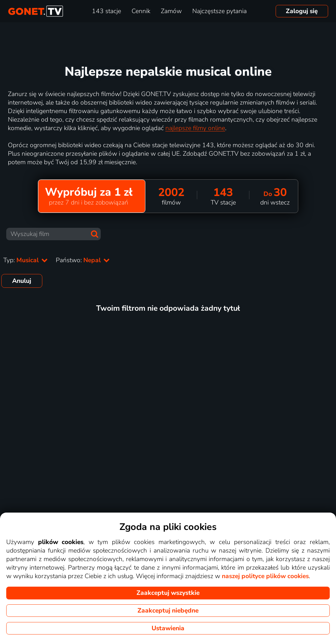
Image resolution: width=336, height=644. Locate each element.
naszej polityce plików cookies (265, 576)
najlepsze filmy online (195, 128)
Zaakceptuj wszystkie (168, 593)
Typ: (26, 260)
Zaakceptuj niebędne (168, 611)
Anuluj (22, 281)
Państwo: (83, 260)
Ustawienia (168, 628)
